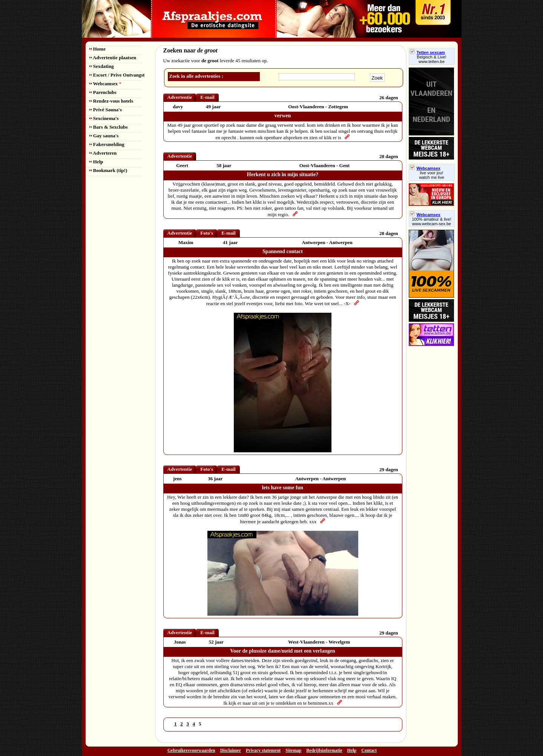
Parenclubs (103, 92)
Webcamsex (105, 84)
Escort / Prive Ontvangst (117, 75)
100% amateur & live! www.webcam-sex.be (432, 221)
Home (97, 49)
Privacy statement (263, 750)
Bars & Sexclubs (109, 127)
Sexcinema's (104, 118)
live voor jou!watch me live (432, 175)
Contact (369, 750)
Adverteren (103, 153)
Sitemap (293, 750)
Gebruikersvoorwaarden (191, 750)
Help (96, 162)
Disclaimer (231, 750)
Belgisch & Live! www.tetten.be (431, 59)
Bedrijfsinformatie (324, 750)
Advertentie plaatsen (113, 58)
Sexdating (102, 66)
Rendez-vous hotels (111, 101)
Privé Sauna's (106, 110)
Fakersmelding (107, 144)
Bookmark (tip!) (108, 170)
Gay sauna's (104, 136)
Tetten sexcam (428, 52)
